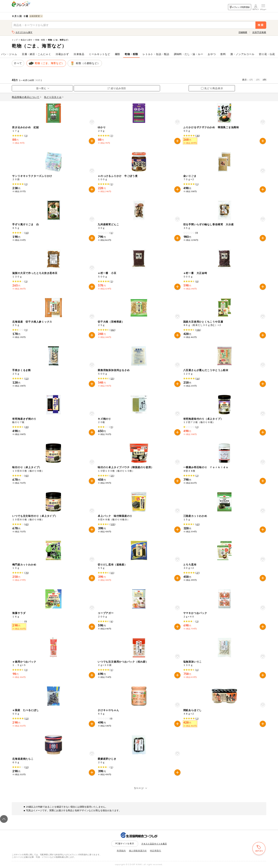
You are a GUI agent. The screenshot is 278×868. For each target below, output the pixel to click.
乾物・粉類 (40, 40)
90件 (38, 80)
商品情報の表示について (26, 97)
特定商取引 (156, 851)
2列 (258, 80)
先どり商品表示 (212, 88)
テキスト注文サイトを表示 (154, 844)
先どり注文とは (54, 97)
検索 (261, 25)
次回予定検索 (259, 32)
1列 (251, 80)
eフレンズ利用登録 (239, 7)
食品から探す (26, 40)
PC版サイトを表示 (125, 843)
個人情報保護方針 (138, 851)
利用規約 (121, 851)
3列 (264, 80)
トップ (15, 40)
